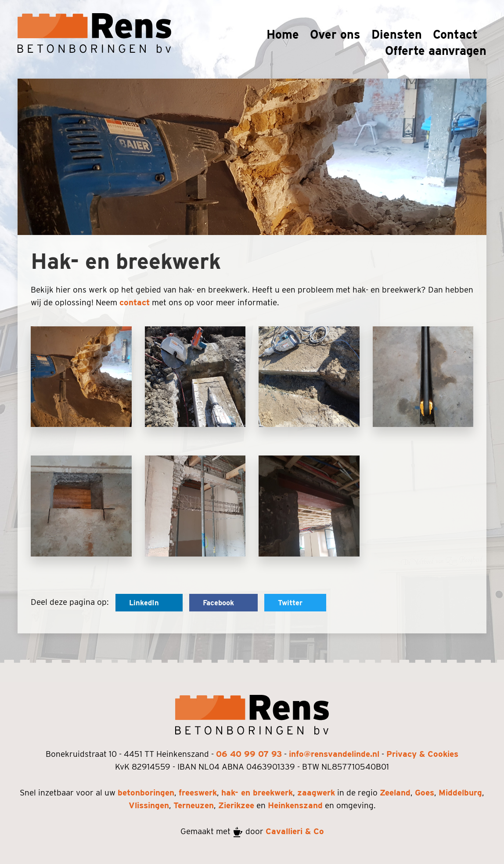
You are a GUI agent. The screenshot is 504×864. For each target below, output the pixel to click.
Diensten (397, 34)
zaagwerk (316, 793)
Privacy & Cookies (422, 754)
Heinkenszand (295, 805)
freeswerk (198, 793)
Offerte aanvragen (436, 51)
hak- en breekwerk (257, 793)
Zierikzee (236, 805)
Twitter (295, 603)
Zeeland (395, 793)
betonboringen (146, 793)
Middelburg (460, 793)
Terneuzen (194, 805)
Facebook (223, 603)
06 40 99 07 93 (249, 754)
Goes (425, 793)
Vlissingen (149, 805)
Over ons (335, 34)
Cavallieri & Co (295, 831)
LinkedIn (149, 603)
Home (283, 34)
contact (135, 302)
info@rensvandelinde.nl (334, 754)
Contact (455, 34)
